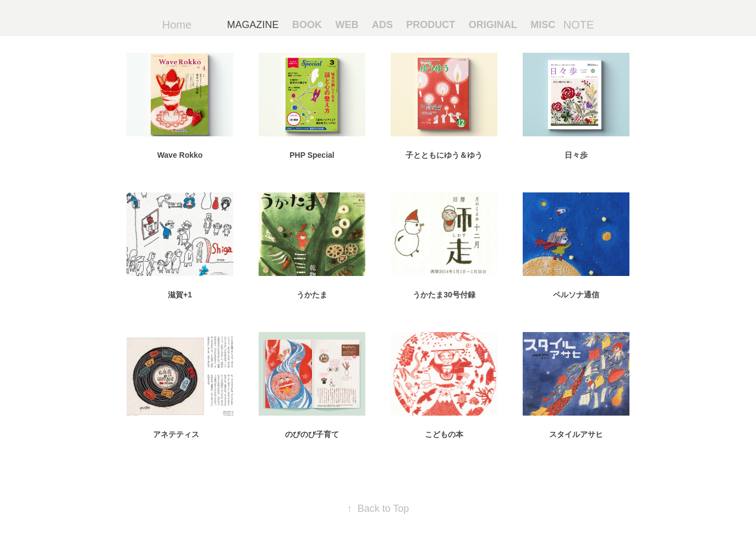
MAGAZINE (253, 25)
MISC (543, 25)
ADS (382, 25)
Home (177, 25)
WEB (347, 25)
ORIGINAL (493, 25)
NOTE (579, 25)
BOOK (307, 25)
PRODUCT (431, 25)
